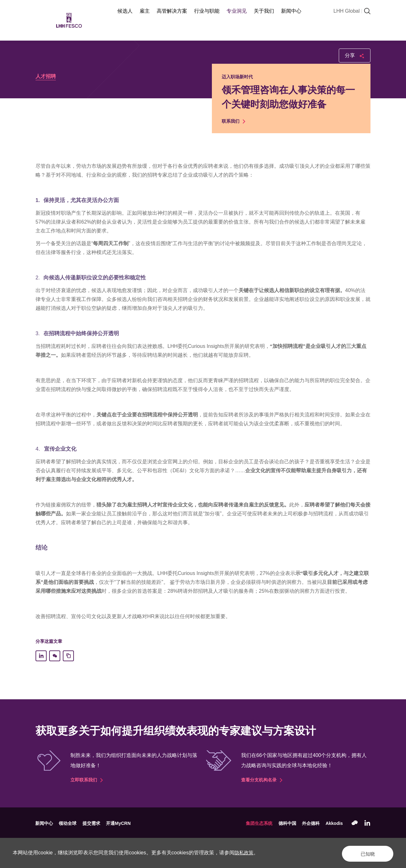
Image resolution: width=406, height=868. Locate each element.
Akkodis (334, 823)
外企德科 (310, 823)
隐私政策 (245, 853)
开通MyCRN (120, 823)
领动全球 (69, 823)
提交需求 (93, 823)
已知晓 (363, 853)
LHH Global (347, 11)
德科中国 (286, 823)
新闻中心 (44, 823)
